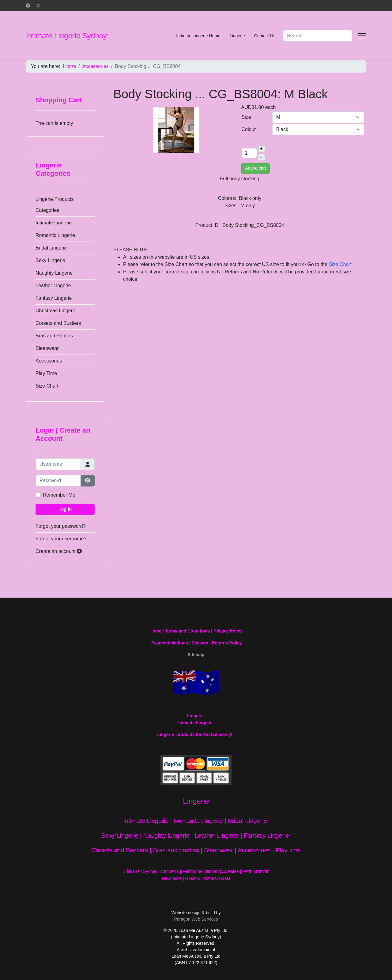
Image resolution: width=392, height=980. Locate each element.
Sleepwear (47, 348)
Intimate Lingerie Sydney (66, 36)
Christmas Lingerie (56, 311)
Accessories (49, 361)
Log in (65, 509)
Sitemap (196, 655)
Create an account (59, 551)
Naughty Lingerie (54, 273)
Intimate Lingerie (54, 223)
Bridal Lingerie (51, 248)
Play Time (46, 373)
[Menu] (362, 36)
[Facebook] (28, 6)
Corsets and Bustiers (58, 323)
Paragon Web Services (196, 919)
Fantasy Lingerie (54, 298)
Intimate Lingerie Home (198, 36)
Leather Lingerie (53, 285)
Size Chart (47, 386)
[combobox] (318, 36)
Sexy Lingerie (50, 260)
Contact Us (265, 36)
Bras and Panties (54, 336)
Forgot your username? (61, 539)
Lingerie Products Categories (55, 205)
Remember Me (59, 495)
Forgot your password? (61, 526)
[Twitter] (39, 6)
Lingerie (237, 36)
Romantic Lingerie (55, 235)
